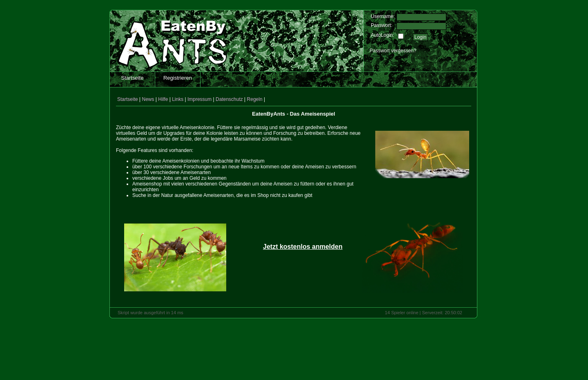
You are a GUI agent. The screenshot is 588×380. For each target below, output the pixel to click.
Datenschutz (229, 99)
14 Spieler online (402, 313)
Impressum (199, 99)
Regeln (255, 99)
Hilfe (163, 99)
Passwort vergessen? (393, 51)
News (148, 99)
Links (178, 99)
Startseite (133, 78)
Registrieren (178, 78)
